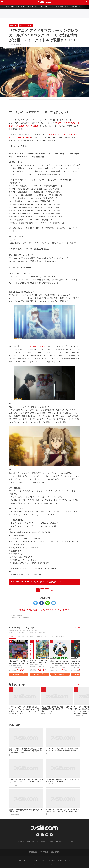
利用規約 (43, 842)
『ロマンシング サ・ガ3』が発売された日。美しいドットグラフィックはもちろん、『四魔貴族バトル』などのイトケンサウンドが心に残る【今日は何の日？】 (24, 710)
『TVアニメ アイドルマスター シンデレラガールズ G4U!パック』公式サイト (44, 610)
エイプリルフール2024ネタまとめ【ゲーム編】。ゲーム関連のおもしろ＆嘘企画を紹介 (63, 780)
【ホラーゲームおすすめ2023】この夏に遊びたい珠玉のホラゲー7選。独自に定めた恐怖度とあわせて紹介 (63, 750)
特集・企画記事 (65, 7)
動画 (58, 7)
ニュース (52, 7)
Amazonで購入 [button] (19, 674)
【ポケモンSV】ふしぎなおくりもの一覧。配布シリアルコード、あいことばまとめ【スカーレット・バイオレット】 (26, 781)
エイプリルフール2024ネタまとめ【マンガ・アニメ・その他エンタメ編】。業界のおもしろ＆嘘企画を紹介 (63, 811)
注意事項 (51, 842)
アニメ (47, 636)
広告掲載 (71, 842)
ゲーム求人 (44, 7)
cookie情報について (61, 842)
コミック (39, 636)
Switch (12, 7)
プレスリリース (28, 26)
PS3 (21, 26)
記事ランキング (17, 685)
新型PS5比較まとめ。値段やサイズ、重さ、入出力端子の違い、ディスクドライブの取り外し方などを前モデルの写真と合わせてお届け (26, 751)
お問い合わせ (20, 842)
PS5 (17, 7)
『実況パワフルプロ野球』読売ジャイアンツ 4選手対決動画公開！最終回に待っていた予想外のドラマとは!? (57, 709)
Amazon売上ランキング (22, 627)
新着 (7, 7)
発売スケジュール (33, 7)
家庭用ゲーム (13, 26)
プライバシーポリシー (32, 842)
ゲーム (13, 636)
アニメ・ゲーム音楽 (58, 636)
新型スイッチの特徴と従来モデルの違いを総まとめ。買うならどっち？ (26, 811)
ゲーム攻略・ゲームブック (26, 636)
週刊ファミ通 (76, 7)
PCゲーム (23, 7)
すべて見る (77, 628)
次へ (51, 590)
